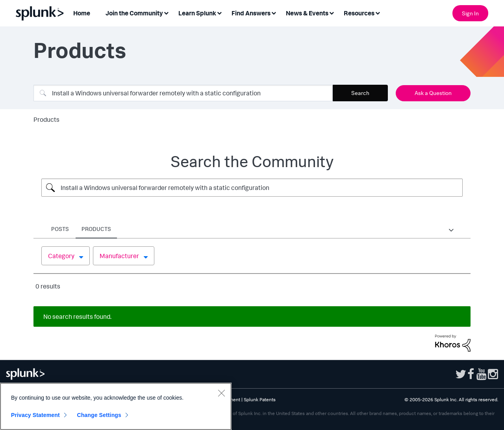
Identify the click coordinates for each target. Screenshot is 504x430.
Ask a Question (433, 93)
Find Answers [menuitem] (251, 13)
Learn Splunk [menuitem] (197, 13)
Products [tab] (160, 229)
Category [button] (61, 256)
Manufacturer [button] (119, 256)
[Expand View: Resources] (378, 12)
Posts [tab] (60, 229)
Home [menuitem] (82, 13)
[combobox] (183, 93)
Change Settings (99, 415)
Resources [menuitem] (359, 13)
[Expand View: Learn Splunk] (219, 12)
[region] (116, 406)
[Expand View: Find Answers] (274, 12)
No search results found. (77, 316)
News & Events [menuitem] (307, 13)
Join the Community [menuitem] (134, 13)
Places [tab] (122, 229)
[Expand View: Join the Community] (166, 12)
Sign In (470, 13)
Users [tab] (90, 229)
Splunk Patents (260, 399)
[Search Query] (252, 188)
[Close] (221, 393)
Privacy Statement (35, 415)
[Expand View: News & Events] (332, 12)
